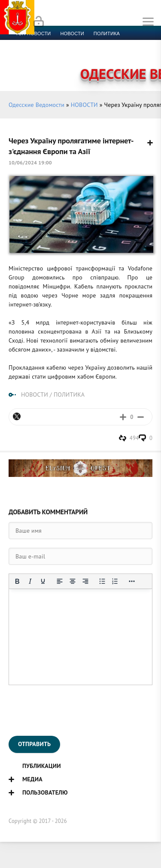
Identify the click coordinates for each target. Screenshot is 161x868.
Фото (22, 64)
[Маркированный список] (102, 581)
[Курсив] (30, 581)
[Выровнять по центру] (73, 581)
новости (72, 33)
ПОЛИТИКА (69, 395)
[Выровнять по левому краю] (60, 581)
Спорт (95, 44)
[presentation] (74, 710)
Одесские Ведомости (36, 105)
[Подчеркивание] (43, 581)
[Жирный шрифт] (17, 581)
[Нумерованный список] (115, 581)
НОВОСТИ (84, 105)
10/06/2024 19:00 (30, 162)
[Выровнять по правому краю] (85, 581)
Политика (107, 33)
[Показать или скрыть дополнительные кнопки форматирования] (132, 581)
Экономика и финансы (46, 44)
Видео (139, 54)
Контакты (52, 64)
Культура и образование (49, 54)
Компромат (106, 54)
